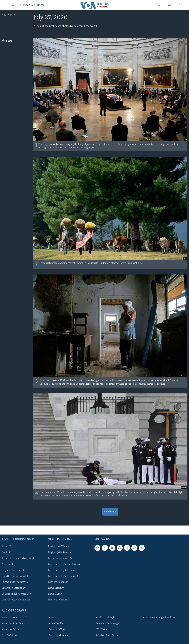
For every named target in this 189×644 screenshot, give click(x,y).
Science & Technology (107, 624)
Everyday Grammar (59, 635)
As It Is (53, 618)
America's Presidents (13, 624)
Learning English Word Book (17, 594)
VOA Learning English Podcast (159, 618)
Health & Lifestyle (105, 618)
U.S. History (102, 630)
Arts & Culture (10, 635)
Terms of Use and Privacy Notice (19, 558)
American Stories (11, 630)
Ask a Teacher (56, 624)
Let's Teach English (58, 582)
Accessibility (9, 564)
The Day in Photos (32, 5)
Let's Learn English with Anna (64, 564)
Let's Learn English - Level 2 (63, 576)
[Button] (7, 41)
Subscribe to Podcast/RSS (16, 582)
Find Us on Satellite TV (14, 588)
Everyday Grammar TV (60, 558)
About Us (7, 546)
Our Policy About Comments (17, 600)
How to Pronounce (58, 600)
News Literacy (56, 588)
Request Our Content (13, 570)
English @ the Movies (60, 552)
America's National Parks (15, 618)
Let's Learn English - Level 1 (63, 570)
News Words (55, 594)
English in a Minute (59, 546)
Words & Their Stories (108, 635)
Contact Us (8, 552)
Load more (110, 512)
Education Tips (57, 630)
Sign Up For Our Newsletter (16, 576)
